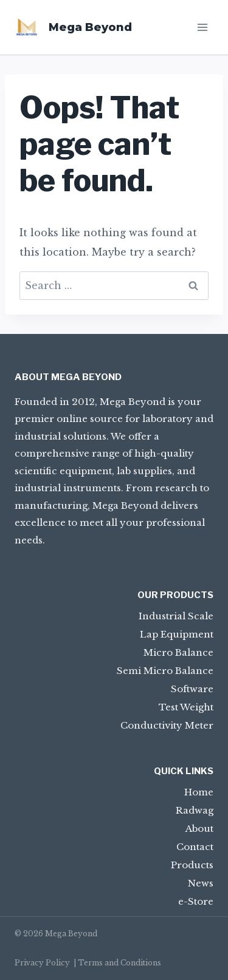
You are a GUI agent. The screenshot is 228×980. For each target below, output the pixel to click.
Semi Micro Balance (165, 671)
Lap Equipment (177, 634)
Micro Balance (178, 652)
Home (199, 792)
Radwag (195, 810)
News (201, 883)
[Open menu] (202, 27)
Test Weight (186, 707)
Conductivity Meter (167, 725)
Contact (195, 847)
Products (192, 865)
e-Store (196, 901)
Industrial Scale (176, 616)
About (199, 829)
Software (192, 689)
